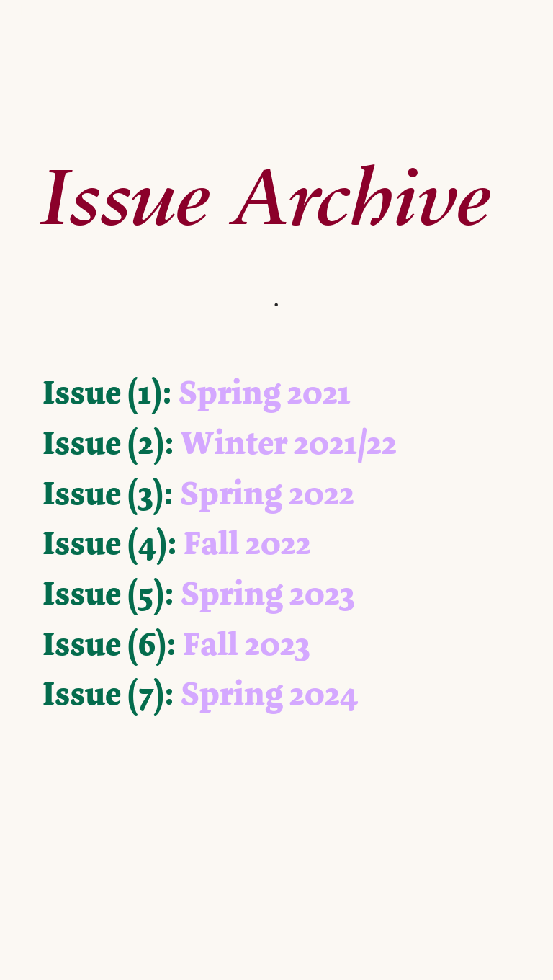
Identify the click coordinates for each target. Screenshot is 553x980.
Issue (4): (110, 543)
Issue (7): (108, 694)
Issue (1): (107, 393)
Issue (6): (109, 644)
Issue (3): (108, 494)
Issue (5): (108, 594)
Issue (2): (108, 443)
